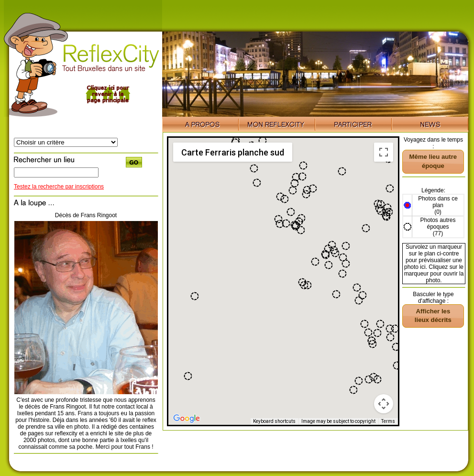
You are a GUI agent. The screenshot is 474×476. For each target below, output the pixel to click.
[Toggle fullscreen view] (384, 152)
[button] (280, 224)
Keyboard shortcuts (274, 421)
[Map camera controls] (384, 404)
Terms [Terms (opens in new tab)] (388, 421)
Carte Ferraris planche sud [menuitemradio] (233, 152)
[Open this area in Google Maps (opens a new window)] (187, 419)
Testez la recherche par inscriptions (59, 187)
